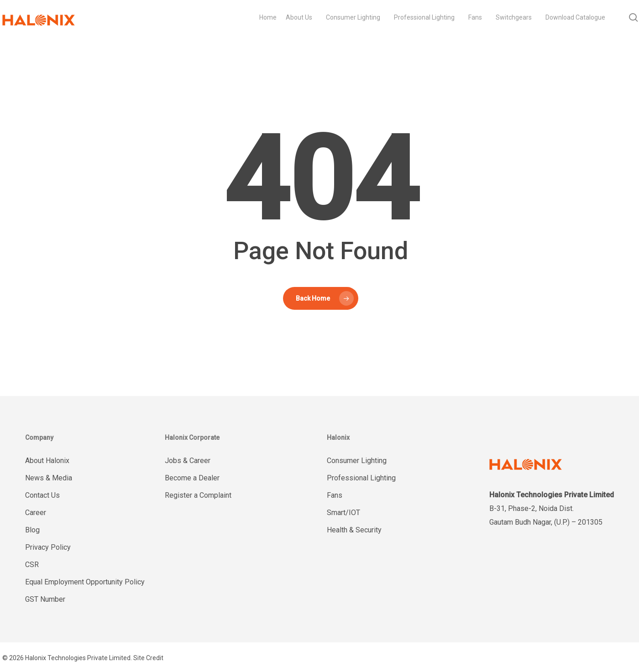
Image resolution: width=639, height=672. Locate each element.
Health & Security (354, 530)
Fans (335, 495)
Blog (32, 530)
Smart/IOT (343, 513)
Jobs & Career (188, 461)
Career (36, 513)
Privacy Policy (48, 547)
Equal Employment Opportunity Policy (85, 582)
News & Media (49, 478)
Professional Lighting (361, 478)
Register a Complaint (198, 495)
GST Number (45, 599)
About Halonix (47, 461)
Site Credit (148, 658)
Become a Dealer (192, 478)
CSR (32, 565)
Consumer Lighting (357, 461)
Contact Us (42, 495)
